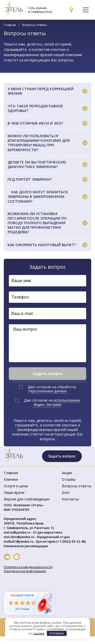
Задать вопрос (62, 456)
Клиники (11, 479)
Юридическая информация (25, 571)
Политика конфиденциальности (28, 567)
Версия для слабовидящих (27, 499)
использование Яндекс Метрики (57, 402)
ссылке (39, 633)
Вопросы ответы (77, 486)
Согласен (57, 633)
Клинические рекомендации (26, 546)
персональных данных (48, 391)
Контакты (70, 499)
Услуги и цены (16, 486)
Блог (66, 492)
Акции (67, 473)
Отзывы (69, 479)
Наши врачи (14, 492)
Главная (10, 25)
